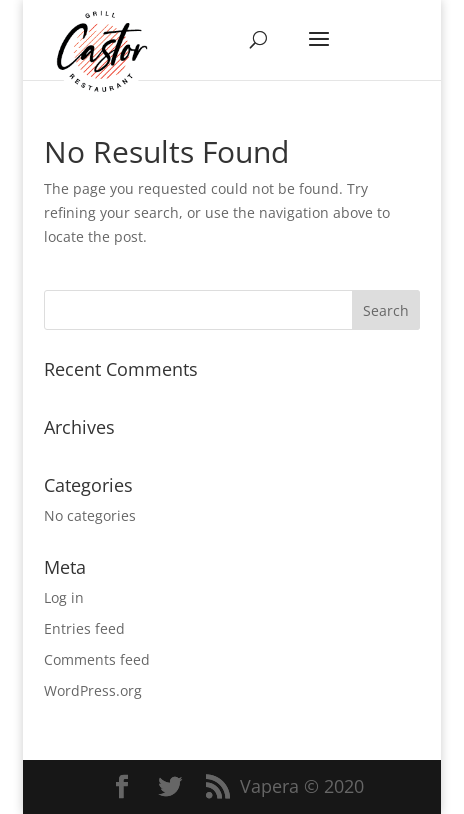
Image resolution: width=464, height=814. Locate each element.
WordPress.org (93, 690)
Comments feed (97, 659)
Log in (64, 597)
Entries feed (84, 628)
